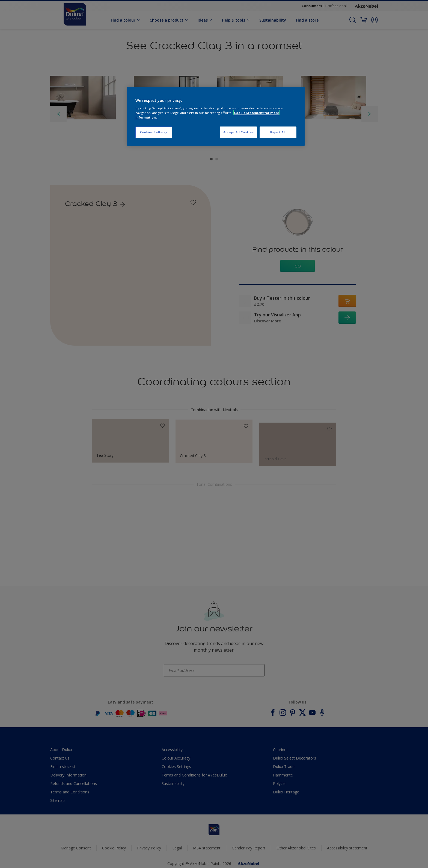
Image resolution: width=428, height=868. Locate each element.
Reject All (278, 132)
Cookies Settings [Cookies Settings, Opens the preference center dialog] (154, 132)
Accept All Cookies (238, 132)
